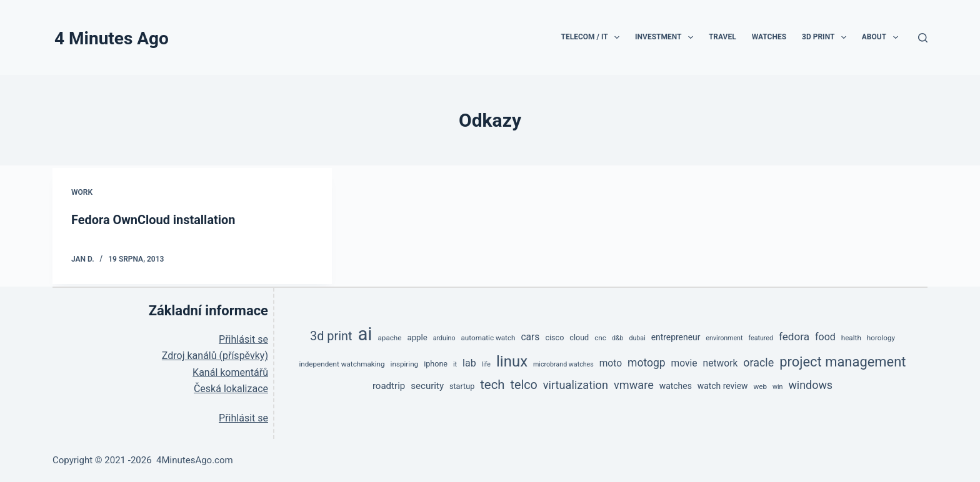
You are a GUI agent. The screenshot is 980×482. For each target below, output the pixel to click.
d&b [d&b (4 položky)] (618, 338)
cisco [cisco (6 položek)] (554, 337)
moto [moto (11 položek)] (611, 363)
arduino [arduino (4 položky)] (444, 338)
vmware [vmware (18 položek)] (634, 384)
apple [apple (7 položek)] (417, 337)
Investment (667, 37)
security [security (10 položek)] (427, 385)
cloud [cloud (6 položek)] (579, 337)
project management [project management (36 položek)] (842, 361)
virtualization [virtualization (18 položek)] (576, 384)
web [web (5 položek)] (760, 386)
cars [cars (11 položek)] (530, 337)
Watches (769, 37)
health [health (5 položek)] (851, 338)
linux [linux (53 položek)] (512, 361)
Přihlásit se (243, 339)
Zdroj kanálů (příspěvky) (215, 356)
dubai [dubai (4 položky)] (637, 338)
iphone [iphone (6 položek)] (436, 363)
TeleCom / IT (592, 37)
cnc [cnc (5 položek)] (600, 338)
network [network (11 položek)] (721, 363)
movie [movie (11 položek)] (684, 363)
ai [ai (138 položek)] (365, 334)
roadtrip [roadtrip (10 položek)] (389, 385)
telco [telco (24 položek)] (524, 384)
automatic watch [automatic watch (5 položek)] (488, 338)
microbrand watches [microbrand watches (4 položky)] (563, 364)
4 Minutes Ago (112, 38)
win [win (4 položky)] (777, 386)
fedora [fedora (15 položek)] (794, 337)
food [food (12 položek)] (825, 337)
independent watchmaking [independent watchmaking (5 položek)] (342, 363)
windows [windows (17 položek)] (810, 384)
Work (82, 192)
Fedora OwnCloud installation (154, 220)
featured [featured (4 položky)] (761, 338)
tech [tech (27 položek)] (492, 384)
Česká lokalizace (231, 389)
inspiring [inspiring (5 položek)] (405, 363)
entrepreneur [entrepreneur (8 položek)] (676, 337)
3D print (827, 37)
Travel (722, 37)
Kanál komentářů (230, 372)
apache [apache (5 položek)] (389, 338)
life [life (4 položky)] (486, 364)
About (882, 37)
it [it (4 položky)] (455, 364)
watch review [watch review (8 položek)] (723, 385)
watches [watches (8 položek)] (676, 385)
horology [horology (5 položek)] (881, 338)
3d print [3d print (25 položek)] (331, 336)
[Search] (923, 38)
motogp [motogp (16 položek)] (647, 362)
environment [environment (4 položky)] (724, 338)
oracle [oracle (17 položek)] (758, 362)
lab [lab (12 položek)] (469, 362)
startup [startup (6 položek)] (462, 386)
